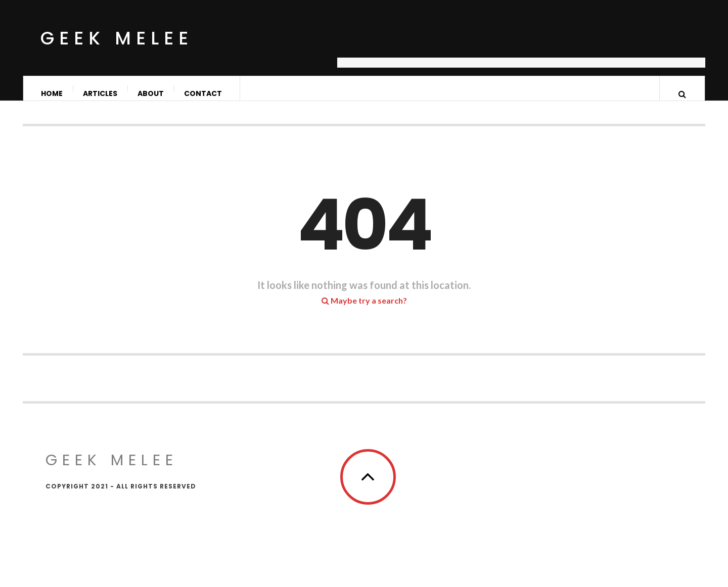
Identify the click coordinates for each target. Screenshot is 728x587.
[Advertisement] (521, 43)
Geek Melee (117, 38)
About (151, 93)
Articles (100, 93)
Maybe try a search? (364, 310)
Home (52, 93)
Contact (203, 93)
